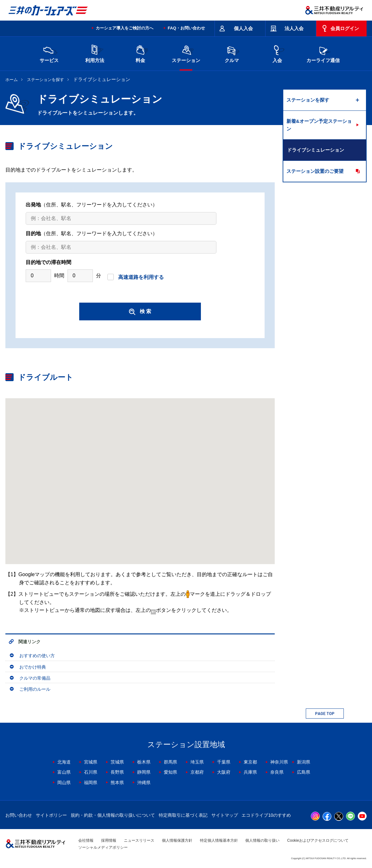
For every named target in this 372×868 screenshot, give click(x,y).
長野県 (117, 772)
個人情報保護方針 (177, 840)
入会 (277, 53)
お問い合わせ (19, 815)
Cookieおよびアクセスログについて (318, 840)
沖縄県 (144, 783)
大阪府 (224, 772)
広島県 (304, 772)
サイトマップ (225, 815)
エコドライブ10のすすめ (266, 815)
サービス (49, 53)
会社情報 (86, 840)
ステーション (186, 53)
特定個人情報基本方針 (219, 840)
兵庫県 (250, 772)
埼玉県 (197, 762)
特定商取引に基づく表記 (183, 815)
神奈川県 (279, 762)
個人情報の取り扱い (262, 840)
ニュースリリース (139, 840)
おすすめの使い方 (37, 656)
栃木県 (144, 762)
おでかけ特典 (33, 667)
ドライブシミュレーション (316, 150)
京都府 (197, 772)
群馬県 (170, 762)
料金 (140, 53)
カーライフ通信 (323, 53)
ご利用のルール (35, 689)
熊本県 (117, 783)
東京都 (250, 762)
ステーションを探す (45, 80)
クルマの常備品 (35, 678)
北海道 (64, 762)
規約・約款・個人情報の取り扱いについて (113, 815)
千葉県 (224, 762)
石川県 (91, 772)
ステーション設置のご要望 (315, 171)
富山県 (64, 772)
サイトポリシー (51, 815)
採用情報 (109, 840)
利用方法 (95, 53)
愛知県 (170, 772)
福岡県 (91, 783)
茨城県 (117, 762)
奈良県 (277, 772)
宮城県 (91, 762)
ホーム (12, 80)
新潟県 (304, 762)
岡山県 (64, 783)
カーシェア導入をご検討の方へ (125, 28)
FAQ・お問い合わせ (186, 28)
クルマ (232, 53)
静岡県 (144, 772)
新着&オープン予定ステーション (319, 125)
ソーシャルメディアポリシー (103, 847)
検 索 (140, 312)
